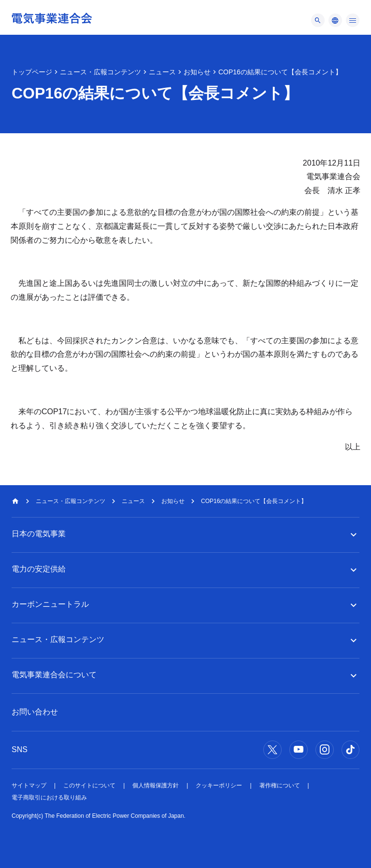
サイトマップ (29, 785)
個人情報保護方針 (156, 785)
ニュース (162, 72)
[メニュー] (318, 20)
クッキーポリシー (219, 785)
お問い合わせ (35, 712)
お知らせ (197, 72)
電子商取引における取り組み (49, 798)
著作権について (280, 785)
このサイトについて (89, 785)
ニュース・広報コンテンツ (100, 72)
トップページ (32, 72)
